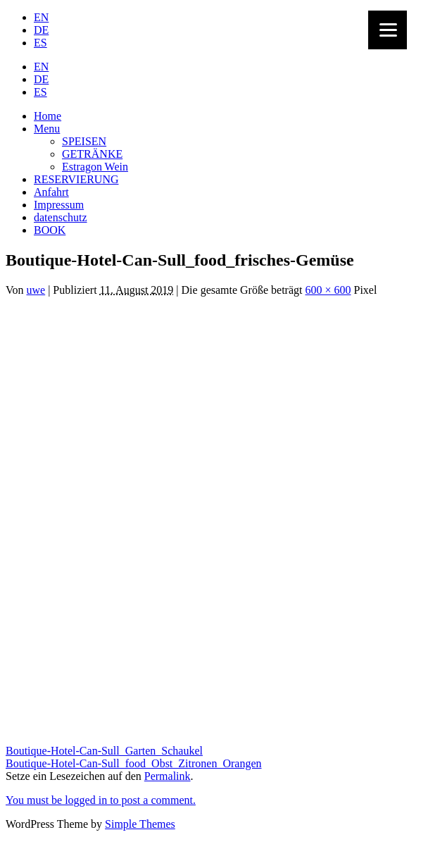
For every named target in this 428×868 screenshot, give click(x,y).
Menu (47, 129)
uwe (36, 290)
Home (48, 116)
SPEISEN (84, 141)
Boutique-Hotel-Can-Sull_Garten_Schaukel (104, 751)
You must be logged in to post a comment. (101, 800)
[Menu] (388, 30)
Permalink (168, 776)
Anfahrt (51, 192)
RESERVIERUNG (76, 179)
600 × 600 (328, 290)
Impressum (59, 205)
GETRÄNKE (92, 154)
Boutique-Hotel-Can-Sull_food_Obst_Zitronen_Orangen (134, 763)
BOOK (50, 230)
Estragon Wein (95, 167)
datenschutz (61, 217)
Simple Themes (140, 824)
